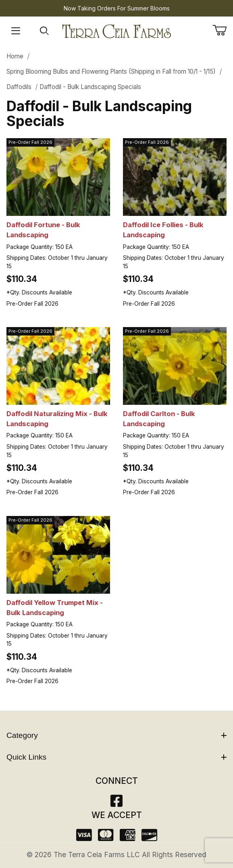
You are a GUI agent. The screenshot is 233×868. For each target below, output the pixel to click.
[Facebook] (116, 803)
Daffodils (19, 87)
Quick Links (116, 757)
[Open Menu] (16, 31)
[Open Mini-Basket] (223, 30)
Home (15, 56)
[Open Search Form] (44, 31)
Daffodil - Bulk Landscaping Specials (90, 87)
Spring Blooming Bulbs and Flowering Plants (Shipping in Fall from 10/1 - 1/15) (111, 71)
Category (116, 735)
